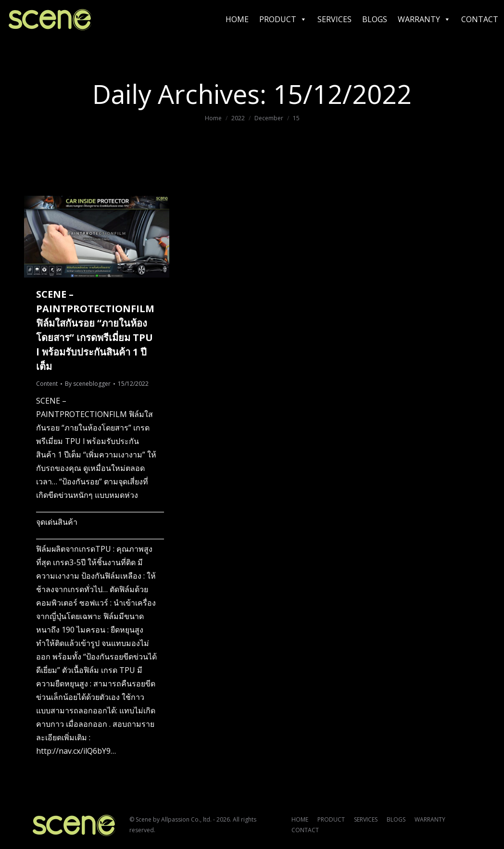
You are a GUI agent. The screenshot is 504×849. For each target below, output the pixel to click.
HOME (237, 19)
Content (47, 384)
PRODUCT (283, 19)
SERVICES (334, 19)
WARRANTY (424, 19)
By (88, 384)
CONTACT (480, 19)
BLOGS (375, 19)
